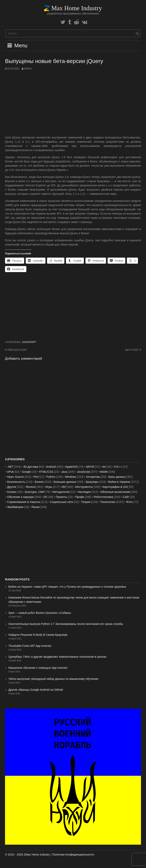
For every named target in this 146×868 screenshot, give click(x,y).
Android (51, 467)
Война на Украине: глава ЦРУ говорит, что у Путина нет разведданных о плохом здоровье (67, 587)
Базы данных (117, 477)
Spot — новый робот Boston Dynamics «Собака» (40, 613)
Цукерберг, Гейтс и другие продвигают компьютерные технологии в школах (58, 657)
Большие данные (65, 482)
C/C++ (118, 467)
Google (26, 472)
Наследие (84, 492)
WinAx (28, 69)
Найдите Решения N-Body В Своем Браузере (38, 635)
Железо (31, 487)
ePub (11, 472)
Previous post (17, 350)
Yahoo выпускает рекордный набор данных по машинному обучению (53, 679)
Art (104, 467)
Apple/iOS (71, 467)
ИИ (64, 487)
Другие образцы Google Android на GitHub (36, 690)
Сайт (126, 497)
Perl (36, 477)
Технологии (108, 502)
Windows (71, 477)
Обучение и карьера (21, 497)
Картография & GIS (115, 487)
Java (64, 472)
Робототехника (103, 497)
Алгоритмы (93, 477)
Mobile (104, 472)
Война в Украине (119, 482)
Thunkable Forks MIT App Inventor (30, 646)
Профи (80, 497)
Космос (12, 492)
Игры (49, 487)
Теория (86, 502)
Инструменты (84, 487)
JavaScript (29, 342)
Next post (132, 350)
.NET (10, 467)
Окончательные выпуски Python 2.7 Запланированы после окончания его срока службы (66, 624)
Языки (35, 507)
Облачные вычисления (115, 492)
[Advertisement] (73, 103)
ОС (46, 497)
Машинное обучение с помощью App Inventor (38, 668)
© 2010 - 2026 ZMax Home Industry (27, 855)
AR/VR (90, 467)
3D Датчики (31, 467)
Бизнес (39, 482)
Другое (12, 487)
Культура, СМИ (35, 492)
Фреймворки (15, 507)
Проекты (61, 497)
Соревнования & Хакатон (24, 502)
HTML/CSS (46, 472)
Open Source (16, 477)
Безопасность (16, 482)
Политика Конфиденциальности (73, 855)
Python (51, 477)
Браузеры (92, 482)
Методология (61, 492)
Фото (130, 502)
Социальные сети (61, 502)
